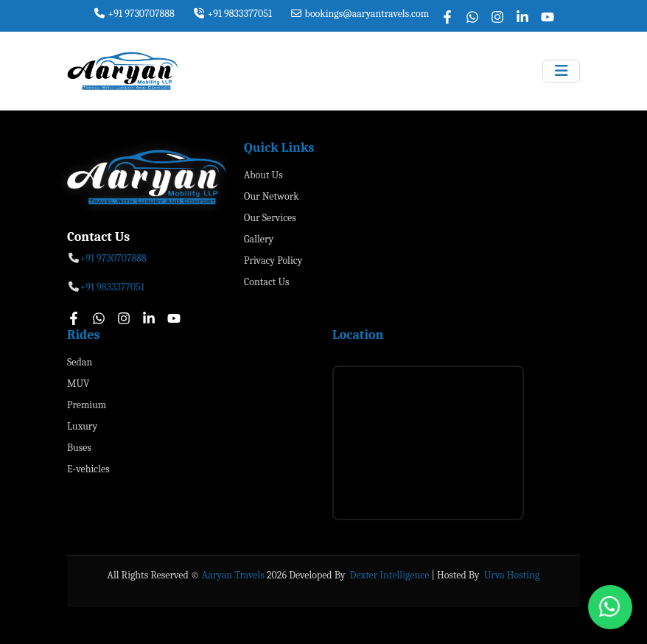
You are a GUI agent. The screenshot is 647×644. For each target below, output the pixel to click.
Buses (79, 448)
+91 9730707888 (134, 14)
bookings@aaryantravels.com (359, 14)
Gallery (259, 239)
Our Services (270, 218)
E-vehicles (88, 469)
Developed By (318, 575)
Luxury (82, 426)
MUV (78, 384)
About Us (263, 175)
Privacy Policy (273, 260)
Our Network (272, 196)
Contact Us (267, 282)
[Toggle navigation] (561, 71)
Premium (87, 405)
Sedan (80, 362)
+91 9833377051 (232, 14)
